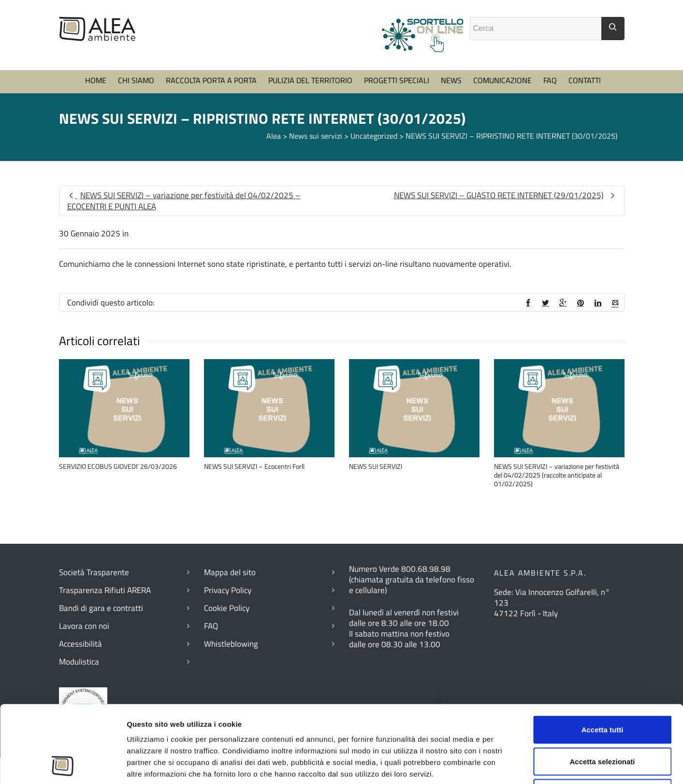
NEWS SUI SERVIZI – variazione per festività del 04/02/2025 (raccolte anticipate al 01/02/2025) (557, 475)
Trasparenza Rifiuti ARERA (105, 590)
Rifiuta (603, 720)
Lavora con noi (84, 626)
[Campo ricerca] (536, 29)
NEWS (451, 80)
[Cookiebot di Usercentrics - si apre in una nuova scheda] (63, 765)
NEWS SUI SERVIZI (376, 466)
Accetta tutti (603, 657)
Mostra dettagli (531, 765)
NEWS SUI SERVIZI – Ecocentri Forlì (254, 466)
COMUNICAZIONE (502, 80)
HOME (96, 80)
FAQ (550, 80)
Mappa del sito (230, 572)
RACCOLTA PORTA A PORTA (211, 80)
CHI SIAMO (136, 80)
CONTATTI (585, 80)
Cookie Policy (227, 608)
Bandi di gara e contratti (101, 608)
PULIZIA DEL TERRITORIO (310, 80)
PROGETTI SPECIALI (397, 80)
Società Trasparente (94, 572)
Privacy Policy (228, 590)
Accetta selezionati (602, 689)
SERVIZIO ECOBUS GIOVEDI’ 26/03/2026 (118, 466)
